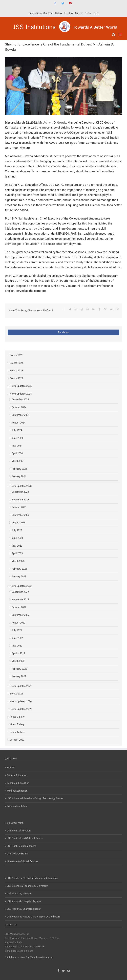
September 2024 (21, 415)
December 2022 (20, 592)
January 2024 (19, 476)
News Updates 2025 (21, 386)
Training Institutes (17, 806)
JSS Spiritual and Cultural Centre (25, 838)
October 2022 (19, 607)
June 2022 (17, 638)
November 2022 (20, 600)
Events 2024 (16, 363)
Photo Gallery (17, 717)
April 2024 (17, 453)
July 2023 (17, 530)
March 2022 (18, 661)
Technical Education (18, 783)
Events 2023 (16, 371)
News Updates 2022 (21, 586)
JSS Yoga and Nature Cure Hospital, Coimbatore (34, 917)
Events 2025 (16, 355)
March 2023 (18, 561)
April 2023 (17, 553)
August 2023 (18, 523)
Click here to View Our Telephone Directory (29, 958)
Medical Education (17, 791)
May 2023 (17, 546)
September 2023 (21, 515)
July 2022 (17, 630)
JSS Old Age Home (17, 854)
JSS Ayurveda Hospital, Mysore (24, 901)
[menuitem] (35, 13)
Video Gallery (17, 724)
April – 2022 (18, 653)
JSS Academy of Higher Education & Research (32, 878)
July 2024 (17, 430)
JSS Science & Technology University (27, 886)
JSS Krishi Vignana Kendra (21, 846)
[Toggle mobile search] (114, 35)
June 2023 (17, 538)
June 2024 (17, 438)
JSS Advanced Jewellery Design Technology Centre (35, 798)
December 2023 (20, 492)
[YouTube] (69, 971)
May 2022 (17, 646)
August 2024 (18, 423)
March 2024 (18, 461)
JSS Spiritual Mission (19, 831)
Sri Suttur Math (15, 823)
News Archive (17, 732)
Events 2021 (16, 694)
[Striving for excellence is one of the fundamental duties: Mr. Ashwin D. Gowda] (63, 86)
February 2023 (19, 569)
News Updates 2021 (21, 686)
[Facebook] (58, 971)
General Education (17, 775)
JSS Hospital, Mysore (19, 893)
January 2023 (19, 577)
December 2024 (20, 400)
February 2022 (19, 669)
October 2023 (19, 507)
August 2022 (18, 623)
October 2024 (19, 407)
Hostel (11, 768)
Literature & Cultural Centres (23, 861)
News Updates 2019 (21, 709)
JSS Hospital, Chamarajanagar (24, 909)
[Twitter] (63, 971)
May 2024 (17, 446)
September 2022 (21, 615)
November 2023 (20, 500)
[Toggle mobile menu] (120, 35)
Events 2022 (16, 378)
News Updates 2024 (21, 394)
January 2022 (19, 676)
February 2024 (19, 469)
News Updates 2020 (21, 701)
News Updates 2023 (21, 486)
